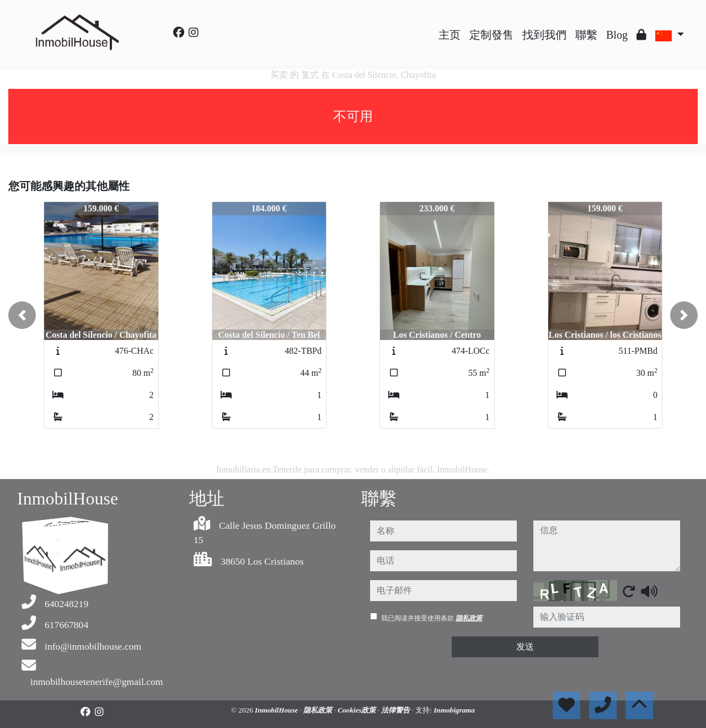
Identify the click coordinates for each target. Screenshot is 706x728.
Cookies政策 (358, 710)
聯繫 (586, 35)
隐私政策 (469, 618)
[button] (22, 315)
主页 (450, 35)
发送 (525, 647)
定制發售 (491, 35)
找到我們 (544, 35)
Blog (617, 35)
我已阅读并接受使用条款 (432, 618)
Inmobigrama (454, 710)
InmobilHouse (277, 710)
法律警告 (396, 710)
